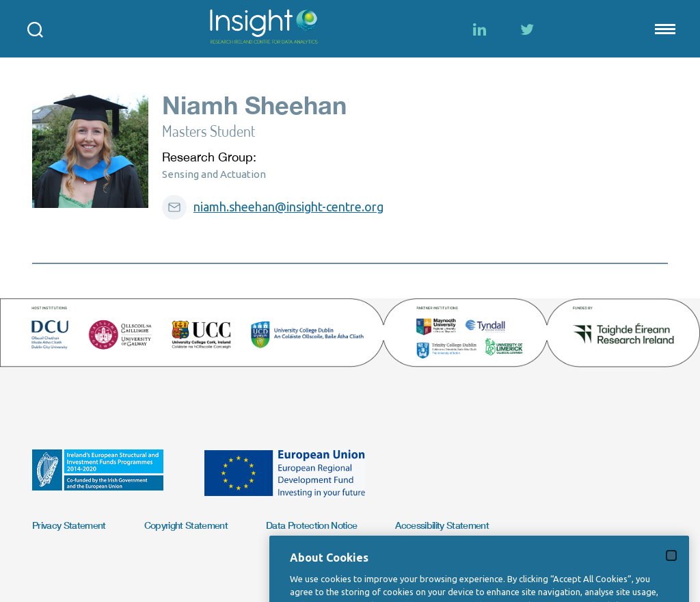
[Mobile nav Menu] (664, 29)
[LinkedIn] (479, 29)
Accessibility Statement (442, 525)
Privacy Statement (69, 525)
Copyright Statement (186, 525)
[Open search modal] (35, 29)
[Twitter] (527, 29)
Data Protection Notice (311, 525)
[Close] (671, 568)
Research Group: (209, 157)
